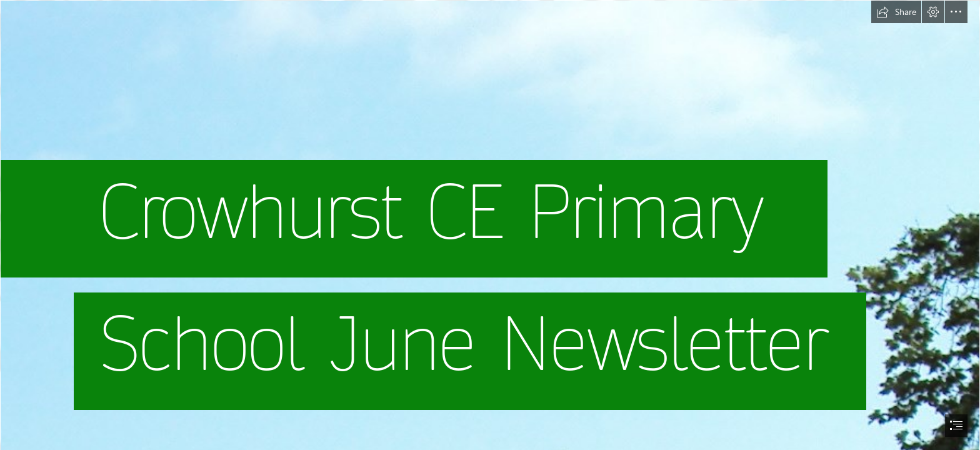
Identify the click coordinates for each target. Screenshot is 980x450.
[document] (490, 225)
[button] (896, 12)
